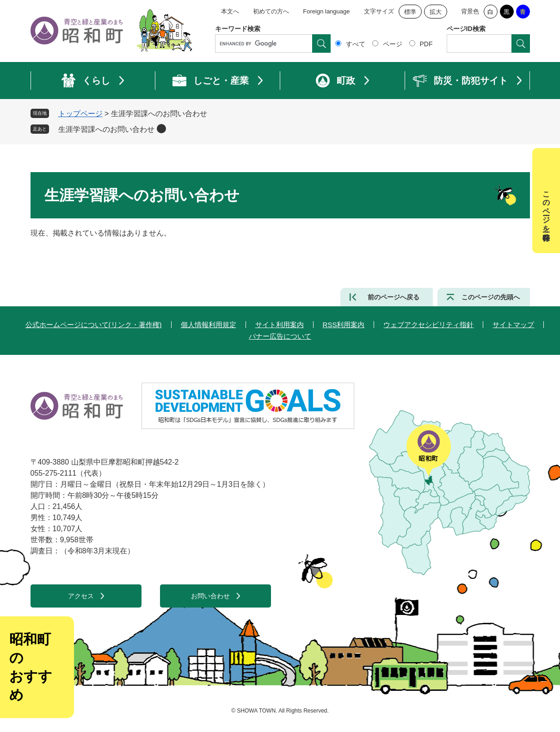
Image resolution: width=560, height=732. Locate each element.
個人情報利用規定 (209, 325)
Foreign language (326, 11)
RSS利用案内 (344, 325)
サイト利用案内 (280, 325)
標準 (410, 12)
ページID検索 (466, 29)
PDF (426, 44)
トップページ (80, 114)
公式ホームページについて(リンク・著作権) (94, 325)
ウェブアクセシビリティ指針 (428, 325)
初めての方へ (271, 11)
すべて (356, 44)
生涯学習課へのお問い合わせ (106, 129)
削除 (161, 129)
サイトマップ (513, 325)
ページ (393, 44)
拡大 (436, 12)
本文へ (230, 11)
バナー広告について (280, 336)
